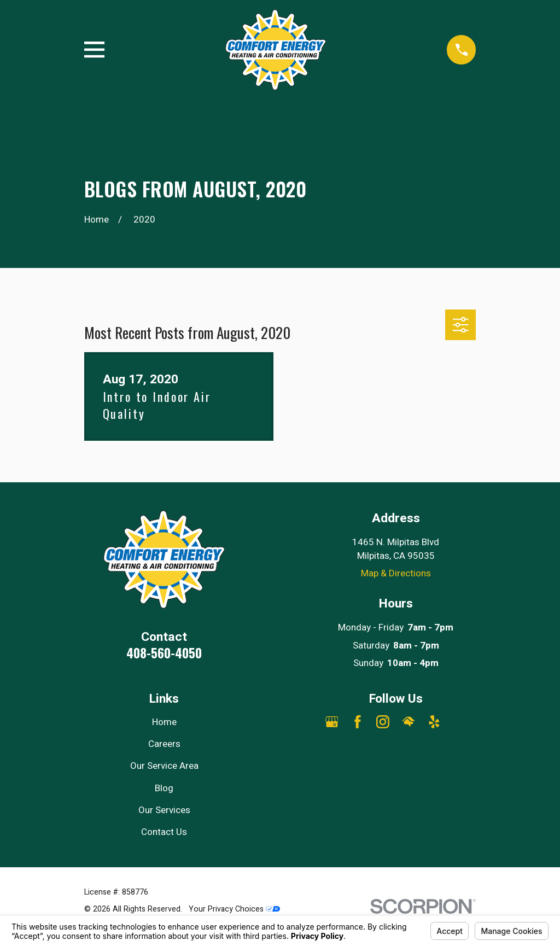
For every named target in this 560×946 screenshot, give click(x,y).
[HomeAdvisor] (409, 722)
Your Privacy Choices (234, 909)
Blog (164, 788)
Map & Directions (396, 573)
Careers (164, 744)
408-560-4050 (164, 653)
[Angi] (460, 722)
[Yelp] (434, 722)
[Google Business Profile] (332, 722)
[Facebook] (358, 722)
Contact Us (164, 832)
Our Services (164, 810)
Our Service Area (164, 766)
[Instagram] (383, 722)
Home (164, 722)
